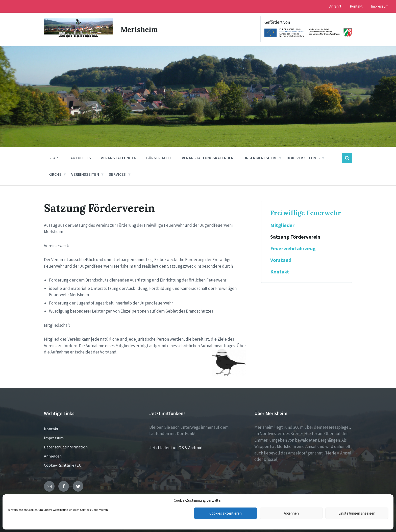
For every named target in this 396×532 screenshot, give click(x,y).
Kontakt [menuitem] (356, 6)
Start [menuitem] (55, 158)
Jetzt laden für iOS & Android (176, 448)
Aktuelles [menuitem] (81, 158)
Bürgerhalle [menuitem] (159, 158)
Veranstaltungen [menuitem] (119, 158)
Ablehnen (291, 513)
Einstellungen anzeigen (357, 513)
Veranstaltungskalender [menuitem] (208, 158)
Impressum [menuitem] (380, 6)
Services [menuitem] (117, 174)
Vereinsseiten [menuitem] (85, 174)
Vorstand (281, 260)
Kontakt (280, 272)
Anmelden (53, 456)
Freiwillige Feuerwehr (306, 213)
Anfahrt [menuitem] (335, 6)
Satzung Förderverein (295, 237)
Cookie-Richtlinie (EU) (63, 465)
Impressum (54, 438)
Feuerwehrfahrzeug (293, 248)
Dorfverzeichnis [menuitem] (303, 158)
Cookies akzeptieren (226, 513)
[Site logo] (79, 38)
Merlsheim (140, 29)
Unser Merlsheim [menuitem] (260, 158)
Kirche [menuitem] (55, 174)
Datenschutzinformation (66, 447)
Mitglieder (282, 225)
